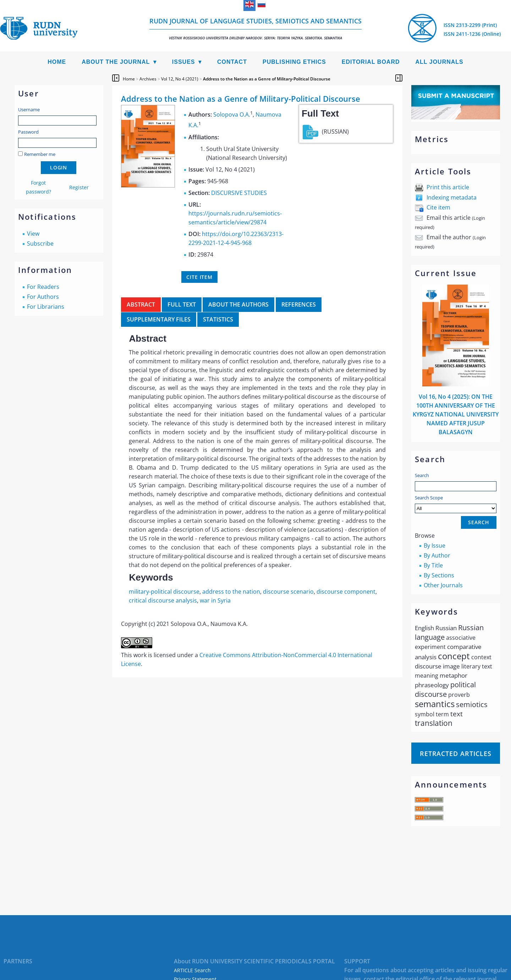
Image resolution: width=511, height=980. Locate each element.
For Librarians (46, 307)
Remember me (40, 154)
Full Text (182, 304)
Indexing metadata (452, 197)
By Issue (435, 545)
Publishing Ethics (294, 62)
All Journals (439, 62)
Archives (148, 79)
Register (79, 187)
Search (422, 475)
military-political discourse (164, 592)
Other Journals (443, 585)
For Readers (43, 287)
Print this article (448, 187)
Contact (232, 62)
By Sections (439, 575)
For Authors (43, 297)
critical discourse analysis (163, 600)
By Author (437, 555)
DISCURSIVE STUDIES (239, 193)
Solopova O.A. (232, 114)
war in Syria (215, 600)
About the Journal (116, 62)
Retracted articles (456, 754)
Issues (184, 62)
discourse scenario (288, 592)
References (299, 304)
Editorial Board (371, 62)
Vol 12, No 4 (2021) (180, 79)
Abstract (141, 304)
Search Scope (456, 504)
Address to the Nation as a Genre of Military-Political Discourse (267, 79)
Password (28, 132)
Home (57, 62)
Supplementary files (159, 319)
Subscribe (40, 243)
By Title (433, 565)
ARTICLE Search (192, 970)
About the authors (238, 304)
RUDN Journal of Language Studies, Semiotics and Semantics (255, 29)
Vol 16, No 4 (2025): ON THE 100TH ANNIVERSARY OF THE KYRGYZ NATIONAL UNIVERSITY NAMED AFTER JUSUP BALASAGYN (456, 414)
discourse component (346, 592)
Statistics (218, 319)
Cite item (438, 207)
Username (29, 110)
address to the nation (231, 592)
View (33, 234)
